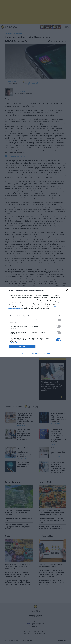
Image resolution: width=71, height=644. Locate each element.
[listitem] (35, 316)
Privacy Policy (46, 353)
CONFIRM (22, 347)
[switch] (58, 320)
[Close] (67, 291)
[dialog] (35, 322)
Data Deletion (25, 353)
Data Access (35, 353)
